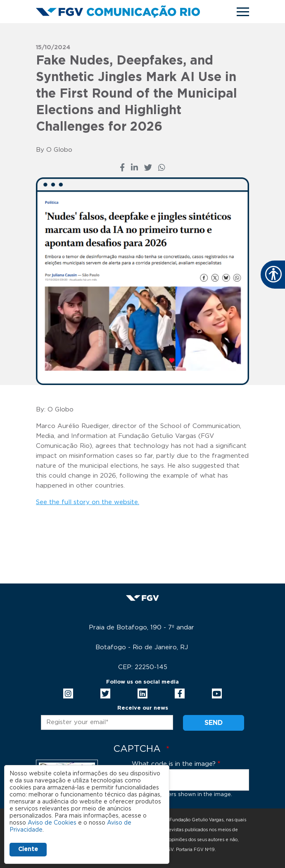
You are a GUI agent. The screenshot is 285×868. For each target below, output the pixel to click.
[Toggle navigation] (243, 12)
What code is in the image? (174, 764)
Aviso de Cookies (52, 823)
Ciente (28, 849)
